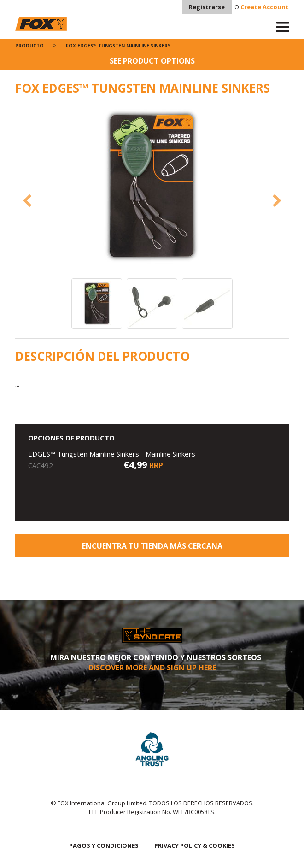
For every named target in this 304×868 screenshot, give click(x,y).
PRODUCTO (29, 46)
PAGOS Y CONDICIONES (104, 845)
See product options (152, 61)
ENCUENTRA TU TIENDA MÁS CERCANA (152, 546)
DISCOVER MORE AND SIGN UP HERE (152, 668)
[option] (152, 187)
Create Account (265, 7)
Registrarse (207, 7)
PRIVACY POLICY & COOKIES (195, 845)
